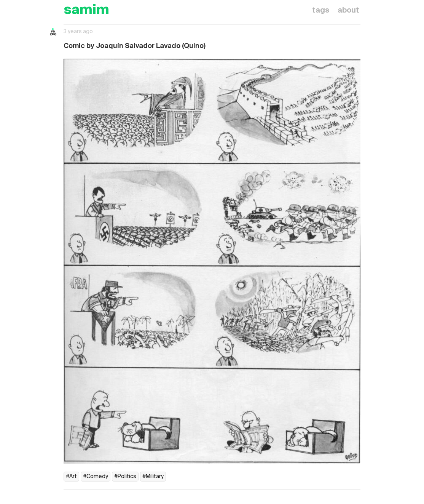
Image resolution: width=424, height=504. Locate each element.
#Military (153, 477)
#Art (71, 477)
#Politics (125, 477)
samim (86, 10)
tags (321, 11)
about (348, 11)
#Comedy (96, 477)
